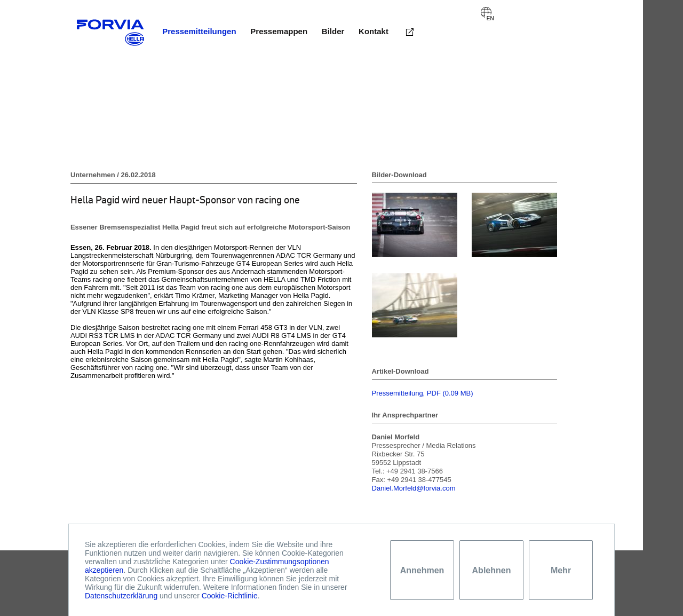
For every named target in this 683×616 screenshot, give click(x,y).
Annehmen (422, 570)
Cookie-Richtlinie (230, 596)
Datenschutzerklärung (121, 596)
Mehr (561, 570)
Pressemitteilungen (199, 31)
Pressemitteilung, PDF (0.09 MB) (423, 393)
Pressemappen (279, 31)
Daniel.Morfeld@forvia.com (414, 488)
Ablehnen (492, 570)
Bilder (333, 31)
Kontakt (374, 31)
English (486, 12)
